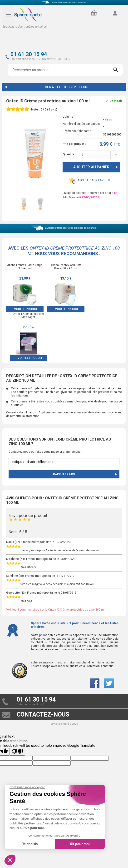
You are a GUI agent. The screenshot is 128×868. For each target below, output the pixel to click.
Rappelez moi (64, 474)
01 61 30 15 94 (29, 54)
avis (52, 109)
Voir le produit (27, 309)
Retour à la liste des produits (64, 87)
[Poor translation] (17, 752)
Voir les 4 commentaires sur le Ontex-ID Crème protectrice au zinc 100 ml (55, 610)
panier (93, 11)
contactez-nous (43, 715)
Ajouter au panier (91, 167)
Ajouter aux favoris (94, 180)
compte (115, 19)
